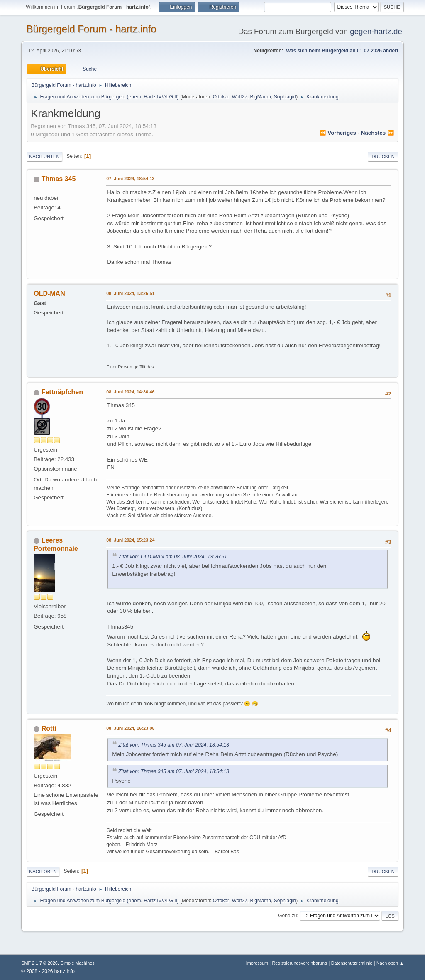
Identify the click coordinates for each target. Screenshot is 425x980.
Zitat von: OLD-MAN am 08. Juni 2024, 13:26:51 (173, 557)
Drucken (383, 157)
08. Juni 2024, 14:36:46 (130, 392)
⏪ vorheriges (338, 133)
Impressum (258, 963)
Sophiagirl (285, 97)
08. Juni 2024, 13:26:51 (130, 293)
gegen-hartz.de (376, 31)
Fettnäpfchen (62, 392)
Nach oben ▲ (390, 963)
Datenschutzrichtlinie (352, 963)
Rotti (49, 728)
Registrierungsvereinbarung (299, 963)
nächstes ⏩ (378, 133)
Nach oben (43, 872)
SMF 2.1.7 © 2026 (39, 963)
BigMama (261, 97)
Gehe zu (287, 916)
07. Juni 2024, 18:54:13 (130, 179)
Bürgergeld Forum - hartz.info (91, 29)
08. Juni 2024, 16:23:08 (130, 728)
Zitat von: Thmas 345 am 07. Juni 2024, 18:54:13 (174, 745)
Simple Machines (78, 963)
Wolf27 (240, 97)
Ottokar (221, 97)
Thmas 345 (59, 179)
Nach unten (44, 157)
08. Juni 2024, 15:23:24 (130, 540)
